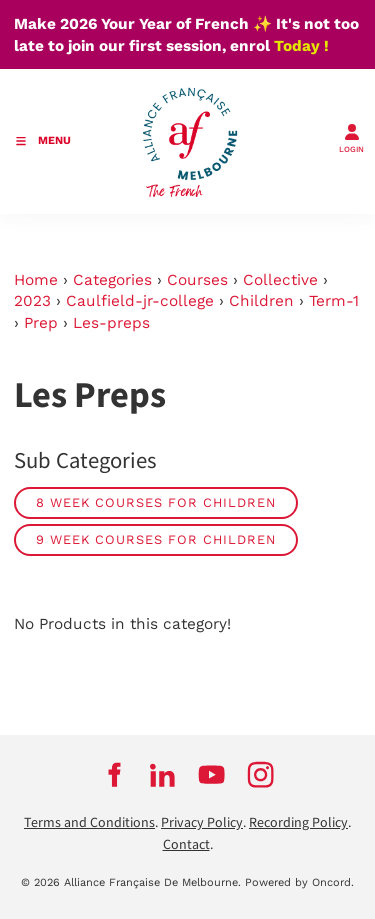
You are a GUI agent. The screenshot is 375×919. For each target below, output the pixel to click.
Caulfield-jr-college (140, 301)
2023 (32, 301)
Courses (197, 280)
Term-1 (334, 301)
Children (261, 301)
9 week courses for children (156, 539)
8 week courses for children (156, 502)
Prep (41, 323)
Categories (112, 280)
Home (36, 280)
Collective (280, 280)
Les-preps (111, 323)
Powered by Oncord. (299, 882)
